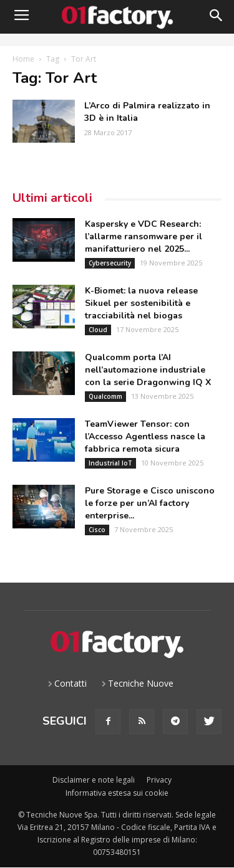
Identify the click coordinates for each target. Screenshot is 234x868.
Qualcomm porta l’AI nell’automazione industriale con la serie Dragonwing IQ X (148, 370)
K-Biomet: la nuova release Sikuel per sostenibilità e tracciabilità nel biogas (141, 303)
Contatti (71, 683)
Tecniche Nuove (141, 683)
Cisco (97, 530)
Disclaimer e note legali (94, 780)
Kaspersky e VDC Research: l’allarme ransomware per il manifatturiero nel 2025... (144, 236)
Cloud (98, 330)
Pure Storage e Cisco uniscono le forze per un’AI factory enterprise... (150, 503)
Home (23, 59)
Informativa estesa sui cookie (117, 793)
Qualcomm (105, 396)
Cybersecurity (110, 263)
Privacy (159, 780)
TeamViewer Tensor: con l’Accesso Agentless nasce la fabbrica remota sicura (145, 436)
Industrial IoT (110, 463)
